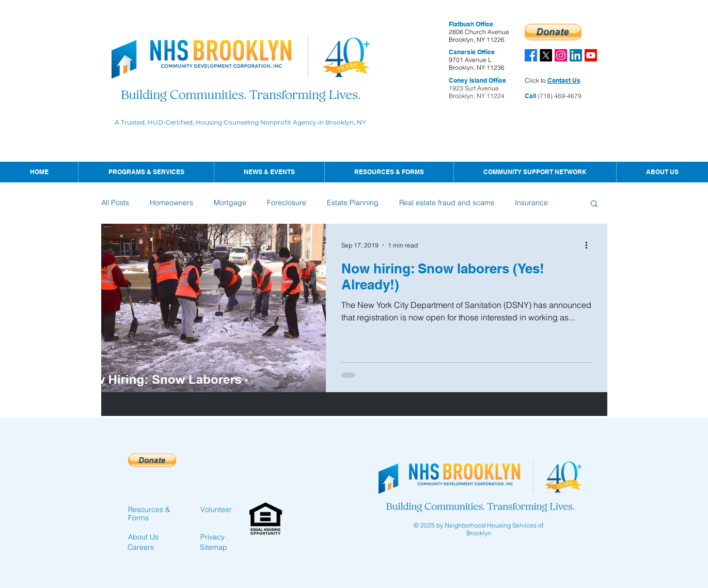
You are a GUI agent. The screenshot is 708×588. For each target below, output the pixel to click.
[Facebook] (531, 55)
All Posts (115, 203)
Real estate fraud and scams (447, 203)
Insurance (531, 203)
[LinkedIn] (576, 55)
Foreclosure (287, 203)
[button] (269, 172)
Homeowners (171, 203)
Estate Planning (353, 203)
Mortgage (230, 203)
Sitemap (214, 547)
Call (530, 96)
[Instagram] (561, 55)
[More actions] (590, 245)
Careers (141, 547)
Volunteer (216, 509)
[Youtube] (591, 55)
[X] (546, 55)
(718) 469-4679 (559, 96)
